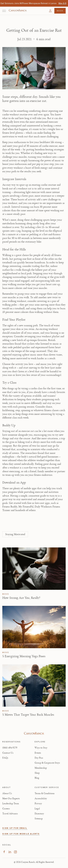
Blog (37, 778)
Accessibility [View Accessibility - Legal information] (41, 799)
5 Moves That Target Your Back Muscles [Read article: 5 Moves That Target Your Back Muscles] (28, 715)
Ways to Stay (41, 748)
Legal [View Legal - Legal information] (37, 809)
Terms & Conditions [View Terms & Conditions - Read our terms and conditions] (45, 793)
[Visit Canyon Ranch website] (34, 733)
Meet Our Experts (11, 799)
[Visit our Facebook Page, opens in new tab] (4, 852)
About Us (7, 793)
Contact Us (8, 753)
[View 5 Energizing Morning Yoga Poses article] (34, 627)
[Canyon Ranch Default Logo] (18, 11)
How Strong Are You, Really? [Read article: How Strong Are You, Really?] (21, 598)
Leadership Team (11, 803)
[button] (50, 11)
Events (38, 753)
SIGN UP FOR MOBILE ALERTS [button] (21, 834)
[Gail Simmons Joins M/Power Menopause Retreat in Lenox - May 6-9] (62, 3)
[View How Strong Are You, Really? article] (34, 569)
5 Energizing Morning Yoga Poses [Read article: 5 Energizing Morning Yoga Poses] (24, 656)
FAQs (5, 758)
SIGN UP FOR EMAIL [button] (15, 828)
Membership (41, 768)
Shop (37, 773)
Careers (6, 809)
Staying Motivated (15, 534)
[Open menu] (4, 11)
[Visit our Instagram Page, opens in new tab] (15, 852)
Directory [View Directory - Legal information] (39, 814)
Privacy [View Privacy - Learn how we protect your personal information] (38, 803)
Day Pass (39, 758)
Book (60, 11)
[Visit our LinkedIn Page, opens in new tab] (10, 852)
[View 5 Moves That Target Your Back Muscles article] (34, 686)
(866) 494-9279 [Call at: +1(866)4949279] (10, 748)
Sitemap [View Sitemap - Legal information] (39, 819)
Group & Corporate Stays (47, 763)
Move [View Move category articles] (6, 594)
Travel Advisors (10, 814)
